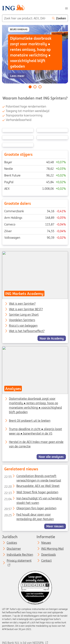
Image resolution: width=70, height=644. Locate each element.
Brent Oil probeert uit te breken (30, 421)
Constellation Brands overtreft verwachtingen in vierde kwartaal (32, 477)
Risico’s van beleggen (23, 326)
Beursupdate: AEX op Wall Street (32, 487)
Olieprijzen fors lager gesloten (30, 509)
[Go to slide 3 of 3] (40, 87)
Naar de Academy (52, 338)
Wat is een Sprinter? (22, 304)
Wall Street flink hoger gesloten (31, 493)
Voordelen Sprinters (22, 320)
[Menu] (66, 8)
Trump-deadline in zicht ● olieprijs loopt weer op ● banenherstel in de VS (35, 431)
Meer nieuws (55, 526)
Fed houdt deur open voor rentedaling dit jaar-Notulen (29, 515)
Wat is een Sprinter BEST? (26, 309)
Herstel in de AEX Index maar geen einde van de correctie (36, 444)
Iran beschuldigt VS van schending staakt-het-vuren (33, 499)
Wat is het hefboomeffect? (27, 331)
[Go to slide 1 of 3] (30, 87)
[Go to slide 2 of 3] (35, 87)
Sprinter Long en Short (24, 315)
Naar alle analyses (51, 457)
